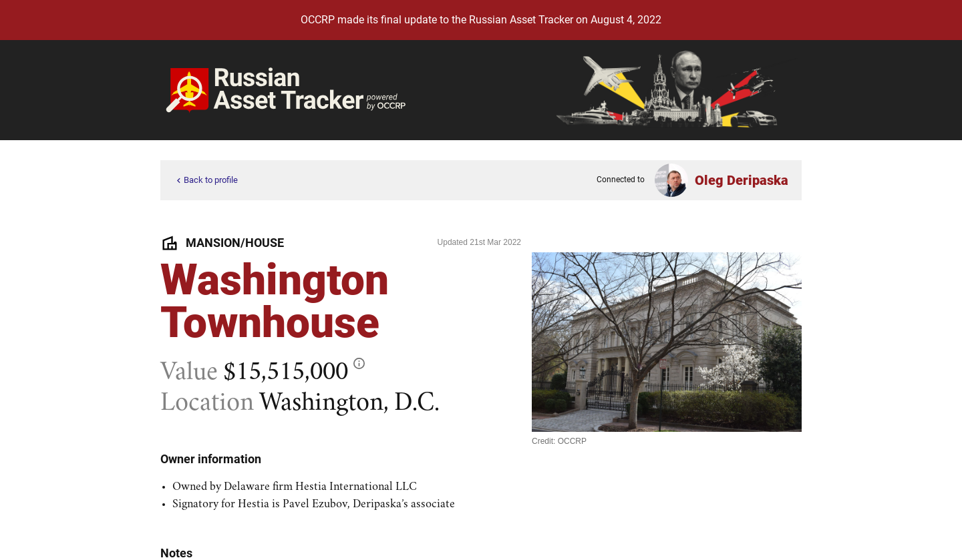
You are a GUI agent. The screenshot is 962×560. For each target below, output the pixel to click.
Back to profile (206, 181)
